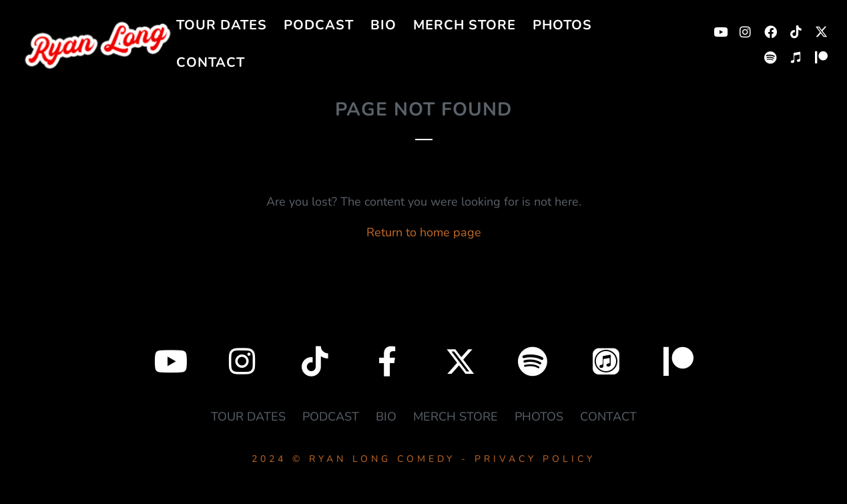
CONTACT (211, 62)
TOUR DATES (222, 25)
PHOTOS (562, 25)
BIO (383, 25)
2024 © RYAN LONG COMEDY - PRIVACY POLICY (423, 459)
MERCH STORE (465, 25)
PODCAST (319, 25)
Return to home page (424, 232)
